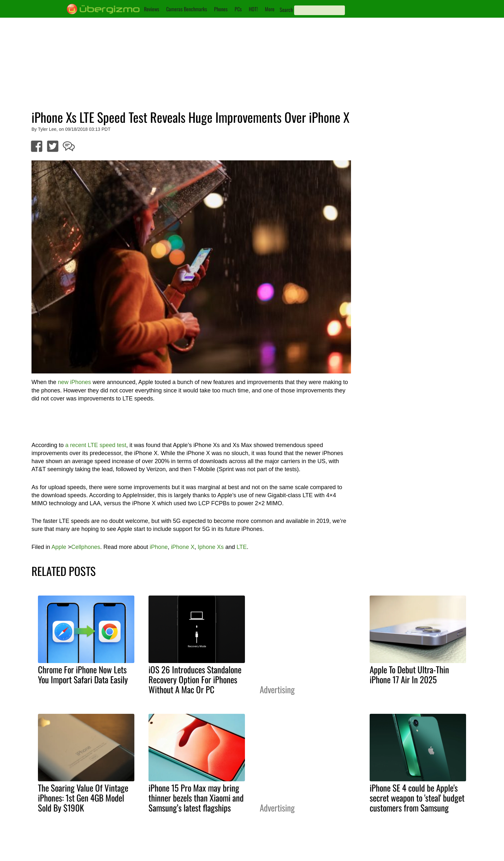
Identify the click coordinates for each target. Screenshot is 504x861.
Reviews (152, 9)
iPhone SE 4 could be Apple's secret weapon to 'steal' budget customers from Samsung (417, 798)
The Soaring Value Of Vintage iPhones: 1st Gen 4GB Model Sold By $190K (83, 798)
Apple (59, 547)
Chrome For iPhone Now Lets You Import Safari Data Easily (83, 674)
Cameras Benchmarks (187, 9)
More (270, 9)
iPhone (159, 547)
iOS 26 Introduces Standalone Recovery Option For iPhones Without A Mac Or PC (195, 679)
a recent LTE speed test (96, 445)
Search (286, 10)
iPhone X (183, 547)
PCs (238, 9)
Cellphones (86, 547)
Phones (221, 9)
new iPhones (74, 382)
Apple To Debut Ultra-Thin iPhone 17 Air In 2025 (409, 674)
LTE (242, 547)
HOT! (253, 9)
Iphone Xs (211, 547)
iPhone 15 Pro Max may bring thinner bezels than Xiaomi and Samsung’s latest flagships (196, 798)
